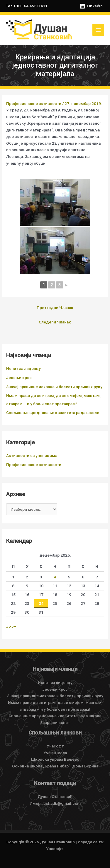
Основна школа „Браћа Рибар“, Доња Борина (55, 766)
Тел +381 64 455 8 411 (27, 6)
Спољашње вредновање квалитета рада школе (53, 413)
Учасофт (55, 746)
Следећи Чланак (55, 322)
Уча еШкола (55, 753)
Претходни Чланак (55, 308)
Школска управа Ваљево (55, 759)
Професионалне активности (34, 104)
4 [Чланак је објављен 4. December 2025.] (55, 577)
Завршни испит (55, 722)
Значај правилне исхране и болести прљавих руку (54, 387)
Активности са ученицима (32, 455)
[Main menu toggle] (98, 30)
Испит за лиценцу (23, 368)
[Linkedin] (91, 6)
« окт (11, 627)
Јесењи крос (19, 378)
